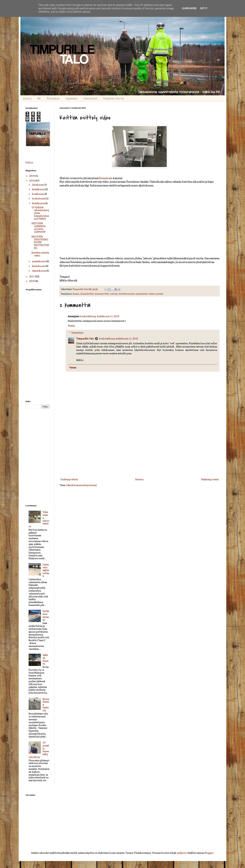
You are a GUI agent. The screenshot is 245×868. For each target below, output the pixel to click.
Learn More (189, 8)
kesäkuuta (38, 194)
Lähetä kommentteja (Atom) (81, 485)
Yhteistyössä (90, 98)
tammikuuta (39, 271)
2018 (32, 181)
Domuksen (106, 178)
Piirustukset (53, 98)
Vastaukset (77, 333)
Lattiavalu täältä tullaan (46, 570)
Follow (29, 162)
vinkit (151, 294)
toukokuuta (39, 198)
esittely (114, 294)
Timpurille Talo (85, 339)
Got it (204, 8)
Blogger (209, 853)
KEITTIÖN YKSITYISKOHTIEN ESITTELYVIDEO (40, 242)
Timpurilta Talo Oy (113, 98)
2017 (32, 276)
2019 (32, 176)
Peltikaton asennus (46, 615)
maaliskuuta (39, 261)
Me (39, 98)
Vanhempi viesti (210, 479)
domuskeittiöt (102, 294)
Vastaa (71, 326)
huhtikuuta (38, 203)
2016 (32, 281)
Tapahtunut (71, 98)
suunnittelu (142, 294)
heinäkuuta (39, 189)
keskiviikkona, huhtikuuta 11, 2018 (100, 316)
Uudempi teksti (69, 479)
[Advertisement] (140, 449)
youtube (160, 294)
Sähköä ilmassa (46, 659)
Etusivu (27, 98)
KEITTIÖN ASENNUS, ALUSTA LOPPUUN (39, 228)
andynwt (182, 853)
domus (76, 294)
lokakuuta (38, 185)
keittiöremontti (127, 294)
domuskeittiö (87, 294)
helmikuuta (39, 266)
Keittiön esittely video (40, 254)
